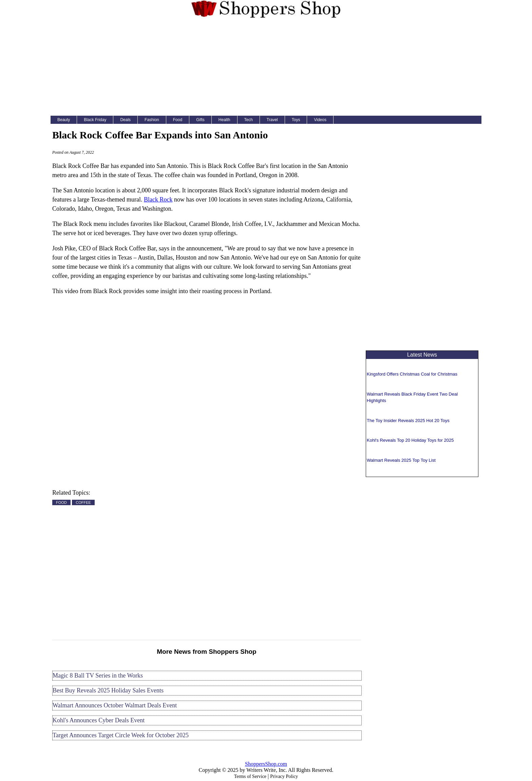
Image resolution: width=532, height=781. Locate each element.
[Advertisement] (266, 69)
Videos (320, 120)
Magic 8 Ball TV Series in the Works (98, 675)
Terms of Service (250, 776)
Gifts (200, 120)
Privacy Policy (284, 776)
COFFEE (83, 502)
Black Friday (95, 120)
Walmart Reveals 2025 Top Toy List (401, 460)
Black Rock (158, 199)
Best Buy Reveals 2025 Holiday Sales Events (108, 690)
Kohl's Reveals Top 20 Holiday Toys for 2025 (410, 440)
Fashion (152, 120)
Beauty (64, 120)
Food (178, 120)
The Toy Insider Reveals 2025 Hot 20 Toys (408, 421)
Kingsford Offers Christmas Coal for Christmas (412, 374)
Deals (125, 120)
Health (224, 120)
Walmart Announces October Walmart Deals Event (115, 705)
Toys (296, 120)
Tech (249, 120)
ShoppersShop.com (266, 764)
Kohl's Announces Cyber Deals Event (99, 720)
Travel (272, 120)
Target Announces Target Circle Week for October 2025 (121, 735)
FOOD (61, 502)
